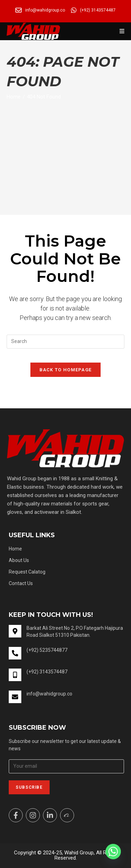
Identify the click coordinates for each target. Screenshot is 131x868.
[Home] (14, 97)
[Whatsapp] (113, 852)
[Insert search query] (66, 342)
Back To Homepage (66, 370)
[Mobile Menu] (122, 31)
